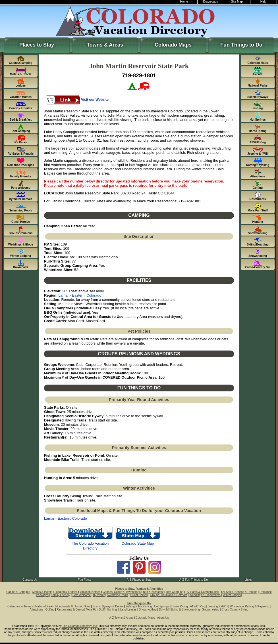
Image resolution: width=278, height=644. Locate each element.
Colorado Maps (173, 45)
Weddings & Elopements (205, 595)
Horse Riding (180, 606)
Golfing (50, 610)
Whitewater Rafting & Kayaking (250, 606)
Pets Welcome (82, 595)
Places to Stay (37, 45)
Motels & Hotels (42, 592)
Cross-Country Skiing (235, 610)
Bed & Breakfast (153, 592)
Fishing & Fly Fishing (139, 606)
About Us (163, 618)
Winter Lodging (232, 595)
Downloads (211, 2)
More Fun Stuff (95, 610)
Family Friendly (61, 595)
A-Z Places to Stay (139, 580)
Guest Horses (139, 595)
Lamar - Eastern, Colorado (80, 295)
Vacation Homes (90, 592)
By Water (99, 595)
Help (264, 2)
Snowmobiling (148, 610)
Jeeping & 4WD (218, 606)
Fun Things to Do (241, 45)
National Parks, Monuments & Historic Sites (63, 606)
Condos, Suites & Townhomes (122, 592)
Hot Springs (162, 606)
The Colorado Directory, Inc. (80, 626)
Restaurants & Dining (70, 610)
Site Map (237, 2)
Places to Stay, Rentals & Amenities (139, 589)
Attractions (36, 610)
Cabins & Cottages (18, 592)
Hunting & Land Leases (122, 610)
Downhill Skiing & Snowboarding (179, 610)
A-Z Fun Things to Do (194, 580)
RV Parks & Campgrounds (202, 592)
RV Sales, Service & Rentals (239, 592)
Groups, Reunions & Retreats (169, 595)
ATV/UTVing (198, 606)
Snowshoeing (211, 610)
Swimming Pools (117, 595)
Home (184, 2)
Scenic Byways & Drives (108, 606)
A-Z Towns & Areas (121, 618)
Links (248, 580)
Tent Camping (175, 592)
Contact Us (30, 580)
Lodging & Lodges (66, 592)
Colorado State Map (138, 543)
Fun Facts (85, 580)
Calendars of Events (20, 606)
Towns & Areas (105, 45)
